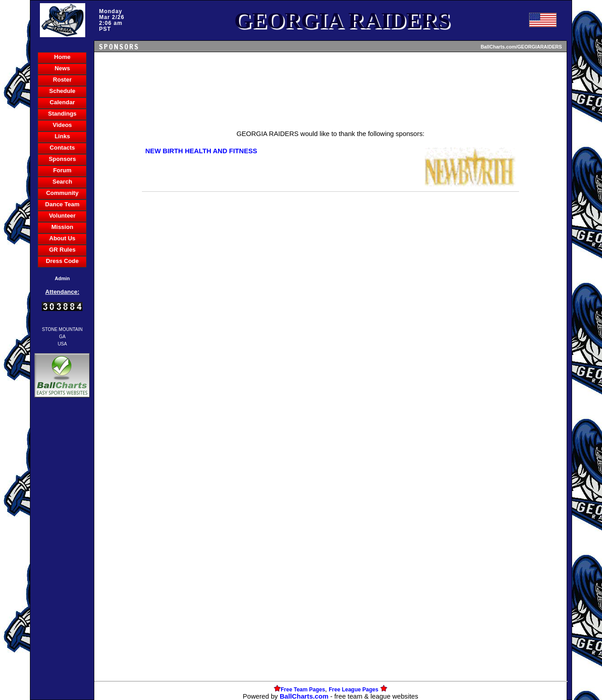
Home (62, 57)
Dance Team (63, 204)
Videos (62, 125)
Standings (62, 114)
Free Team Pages (303, 690)
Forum (62, 170)
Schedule (63, 91)
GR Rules (62, 250)
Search (62, 182)
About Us (63, 238)
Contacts (63, 148)
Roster (62, 80)
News (62, 68)
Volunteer (62, 216)
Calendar (63, 102)
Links (62, 136)
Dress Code (62, 261)
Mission (62, 227)
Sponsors (62, 159)
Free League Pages (353, 690)
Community (63, 193)
